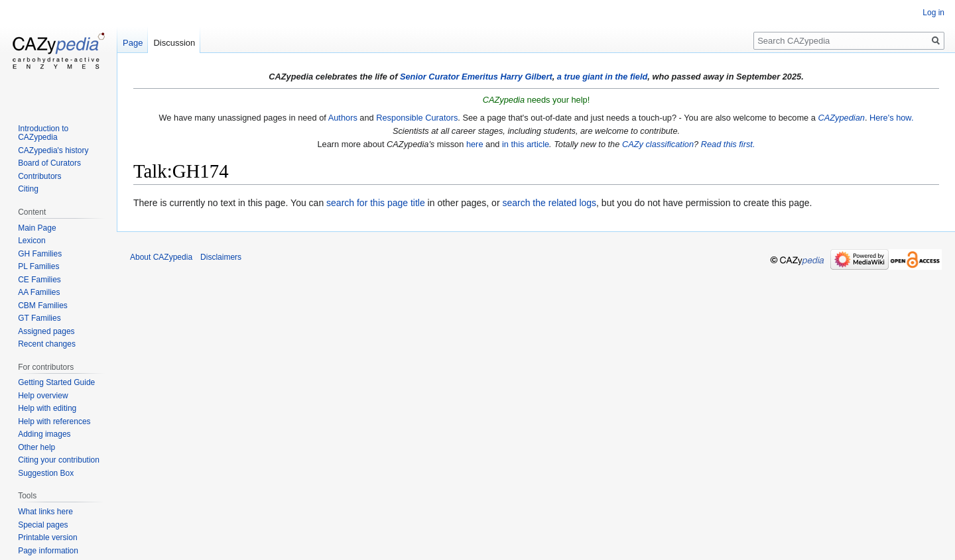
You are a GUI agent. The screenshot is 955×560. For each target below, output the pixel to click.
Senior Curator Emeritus (449, 77)
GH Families (40, 254)
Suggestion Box (46, 473)
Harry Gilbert (526, 77)
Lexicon (32, 241)
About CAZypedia (161, 257)
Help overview (43, 396)
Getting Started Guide (56, 382)
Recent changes (47, 344)
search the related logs (549, 203)
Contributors (39, 176)
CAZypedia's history (53, 150)
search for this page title (376, 203)
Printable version (47, 537)
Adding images (44, 434)
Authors (343, 118)
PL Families (38, 266)
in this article (526, 144)
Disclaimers (221, 257)
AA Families (39, 292)
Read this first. (728, 144)
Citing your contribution (59, 460)
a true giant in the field (603, 77)
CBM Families (43, 306)
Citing (28, 189)
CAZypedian (841, 118)
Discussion (174, 43)
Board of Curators (49, 163)
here (475, 144)
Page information (48, 551)
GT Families (39, 318)
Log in (933, 13)
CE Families (39, 280)
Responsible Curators (417, 118)
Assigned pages (46, 331)
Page (133, 43)
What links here (45, 512)
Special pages (43, 525)
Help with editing (47, 408)
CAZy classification (658, 144)
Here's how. (891, 118)
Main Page (37, 228)
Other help (36, 447)
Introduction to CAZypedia (43, 133)
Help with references (54, 421)
